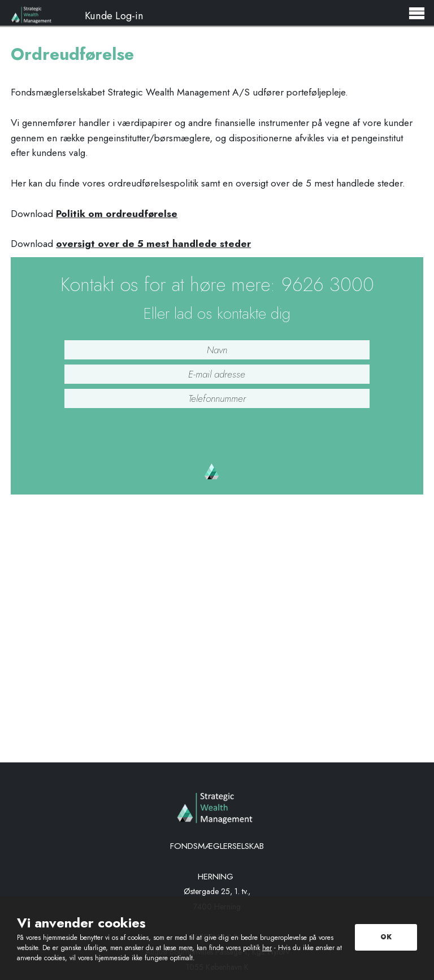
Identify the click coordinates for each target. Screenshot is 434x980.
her (267, 948)
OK (386, 937)
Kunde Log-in (114, 14)
